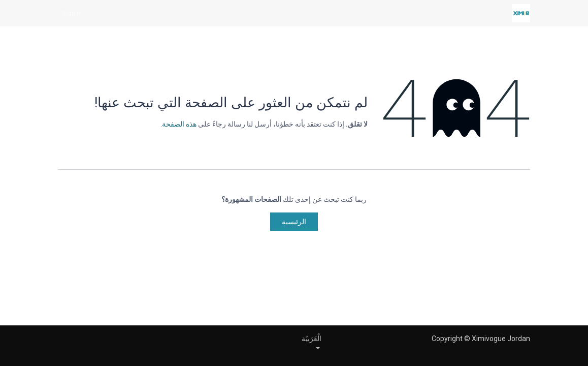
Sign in (72, 13)
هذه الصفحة (179, 124)
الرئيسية (294, 222)
